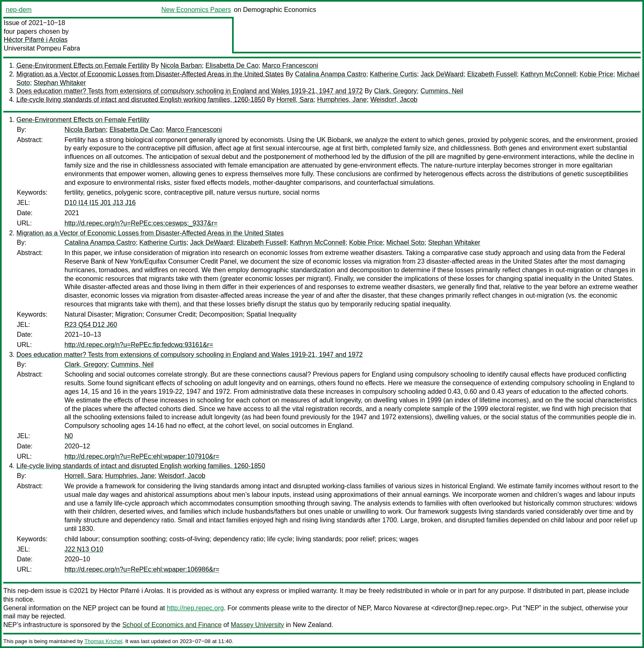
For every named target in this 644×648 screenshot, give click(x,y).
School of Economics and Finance (172, 625)
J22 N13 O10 (84, 549)
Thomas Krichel (103, 641)
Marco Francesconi (290, 65)
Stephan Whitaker (60, 83)
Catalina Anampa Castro (330, 74)
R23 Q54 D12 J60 (91, 325)
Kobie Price (596, 74)
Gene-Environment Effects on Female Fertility (83, 65)
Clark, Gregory (396, 91)
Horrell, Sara (295, 100)
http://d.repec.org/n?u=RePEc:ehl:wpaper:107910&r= (142, 456)
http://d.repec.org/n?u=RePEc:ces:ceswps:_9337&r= (141, 223)
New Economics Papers (196, 10)
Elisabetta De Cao (232, 65)
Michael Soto (406, 242)
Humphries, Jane (342, 100)
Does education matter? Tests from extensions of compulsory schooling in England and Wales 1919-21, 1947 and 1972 (190, 91)
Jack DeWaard (442, 74)
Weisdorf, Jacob (394, 100)
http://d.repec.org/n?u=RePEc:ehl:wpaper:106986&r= (142, 569)
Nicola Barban (181, 65)
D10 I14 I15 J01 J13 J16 (100, 203)
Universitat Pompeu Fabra (42, 48)
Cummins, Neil (442, 91)
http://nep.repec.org (195, 608)
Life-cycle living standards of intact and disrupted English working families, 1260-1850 (141, 100)
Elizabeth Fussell (492, 74)
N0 (69, 436)
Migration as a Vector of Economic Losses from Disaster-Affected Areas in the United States (150, 74)
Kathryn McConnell (548, 74)
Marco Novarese (398, 608)
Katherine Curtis (394, 74)
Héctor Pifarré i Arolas (36, 40)
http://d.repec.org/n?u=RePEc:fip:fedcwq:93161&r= (139, 345)
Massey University (258, 625)
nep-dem (19, 10)
